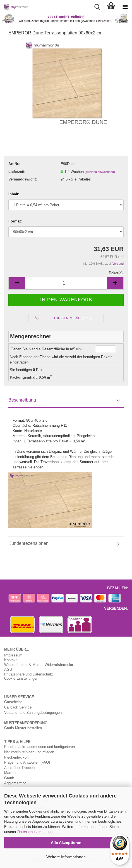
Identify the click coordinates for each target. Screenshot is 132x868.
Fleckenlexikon (16, 757)
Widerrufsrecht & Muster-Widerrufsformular (39, 665)
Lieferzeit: (17, 172)
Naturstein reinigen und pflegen (29, 752)
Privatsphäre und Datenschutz (29, 674)
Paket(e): (116, 273)
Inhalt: (14, 194)
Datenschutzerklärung (35, 832)
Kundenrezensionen (28, 543)
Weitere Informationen (66, 857)
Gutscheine (13, 702)
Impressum (13, 655)
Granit (9, 778)
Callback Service (18, 707)
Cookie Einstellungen (21, 678)
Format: (15, 221)
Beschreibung (22, 400)
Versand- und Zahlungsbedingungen (33, 712)
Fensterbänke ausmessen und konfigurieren (39, 747)
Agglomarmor (15, 783)
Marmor (10, 773)
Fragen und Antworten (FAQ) (27, 762)
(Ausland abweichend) (100, 172)
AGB (8, 669)
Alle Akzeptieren (66, 843)
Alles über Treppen (19, 768)
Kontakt (10, 660)
